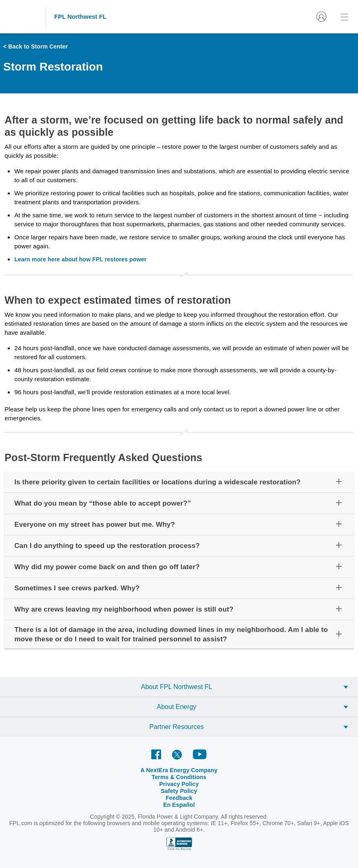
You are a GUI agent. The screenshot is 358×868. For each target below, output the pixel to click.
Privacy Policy (179, 784)
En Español (179, 805)
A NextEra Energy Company (179, 770)
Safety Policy (179, 791)
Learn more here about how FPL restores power (80, 259)
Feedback (179, 798)
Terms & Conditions (179, 777)
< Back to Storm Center (35, 46)
